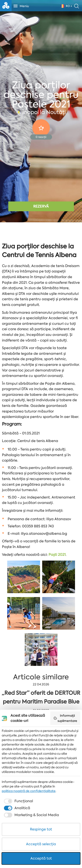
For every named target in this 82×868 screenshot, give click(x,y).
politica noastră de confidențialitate (29, 791)
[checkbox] (18, 801)
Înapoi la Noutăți (41, 112)
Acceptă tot (41, 858)
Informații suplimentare (65, 718)
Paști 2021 (57, 555)
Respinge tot (41, 829)
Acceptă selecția (41, 844)
